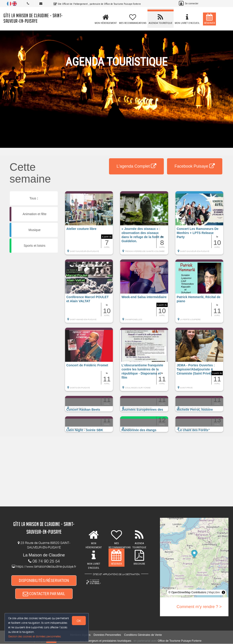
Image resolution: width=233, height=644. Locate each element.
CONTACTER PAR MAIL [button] (44, 594)
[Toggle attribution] (223, 592)
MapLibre (214, 592)
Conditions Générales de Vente (143, 635)
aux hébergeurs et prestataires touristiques (105, 641)
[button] (89, 225)
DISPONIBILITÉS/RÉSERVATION (44, 580)
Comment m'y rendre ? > (199, 607)
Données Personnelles (107, 635)
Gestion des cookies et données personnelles (35, 636)
